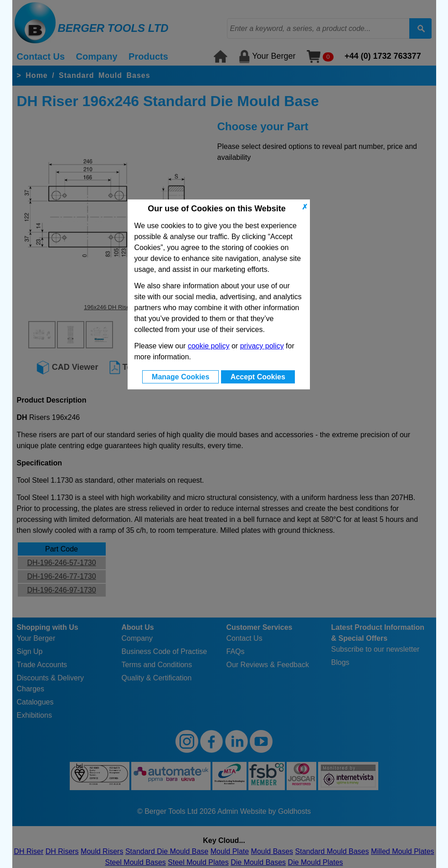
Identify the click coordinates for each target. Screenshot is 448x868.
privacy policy (262, 346)
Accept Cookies (258, 377)
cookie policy (209, 346)
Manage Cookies (180, 377)
